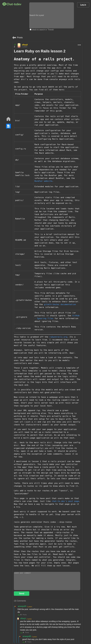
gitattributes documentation (60, 304)
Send (22, 593)
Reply (25, 615)
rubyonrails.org (58, 337)
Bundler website (43, 181)
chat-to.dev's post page (65, 501)
